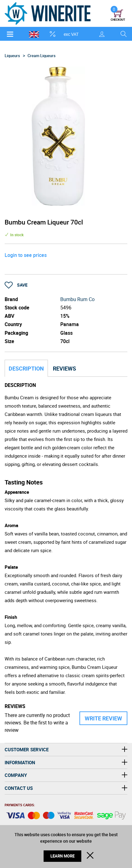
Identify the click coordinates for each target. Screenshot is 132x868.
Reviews (64, 368)
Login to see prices (26, 255)
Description (26, 368)
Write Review (103, 718)
